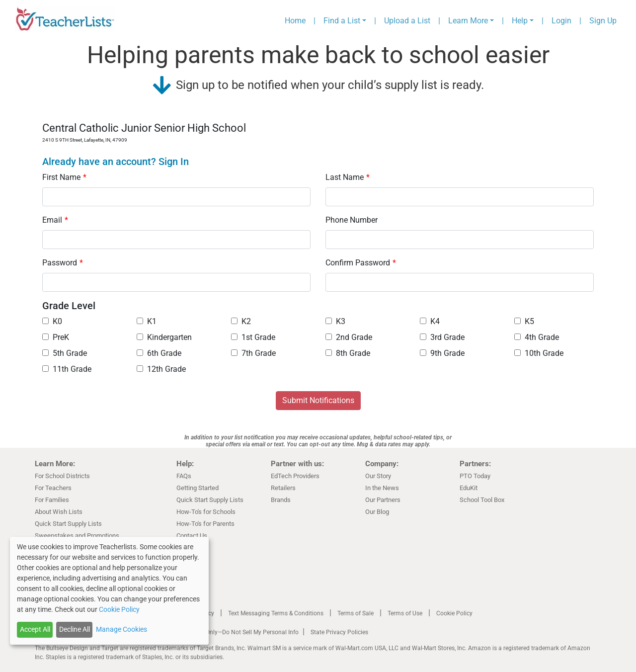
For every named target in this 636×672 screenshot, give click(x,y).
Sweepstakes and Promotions (77, 536)
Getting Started (198, 488)
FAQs (184, 476)
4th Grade (537, 337)
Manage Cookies (121, 629)
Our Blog (377, 512)
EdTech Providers (295, 476)
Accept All (35, 629)
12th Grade (161, 369)
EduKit (469, 488)
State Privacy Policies (339, 632)
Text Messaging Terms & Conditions (276, 613)
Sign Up (603, 21)
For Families (52, 500)
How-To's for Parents (205, 524)
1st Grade (253, 337)
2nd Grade (349, 337)
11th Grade (67, 369)
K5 (524, 321)
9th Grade (442, 353)
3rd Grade (442, 337)
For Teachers (53, 488)
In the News (382, 488)
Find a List (342, 21)
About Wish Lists (59, 512)
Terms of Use (405, 613)
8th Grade (348, 353)
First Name (64, 177)
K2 (241, 321)
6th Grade (159, 353)
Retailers (283, 488)
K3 (335, 321)
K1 (147, 321)
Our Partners (383, 500)
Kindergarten (164, 337)
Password (63, 263)
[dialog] (109, 591)
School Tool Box (482, 500)
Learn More (468, 21)
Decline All (75, 629)
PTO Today (475, 476)
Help (520, 21)
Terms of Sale (356, 613)
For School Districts (62, 476)
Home (295, 21)
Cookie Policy (454, 613)
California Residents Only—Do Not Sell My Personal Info (225, 632)
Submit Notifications (318, 400)
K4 (430, 321)
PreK (56, 337)
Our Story (378, 476)
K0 (52, 321)
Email (55, 220)
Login (561, 21)
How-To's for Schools (206, 512)
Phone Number (352, 220)
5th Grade (65, 353)
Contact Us (192, 536)
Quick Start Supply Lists (68, 524)
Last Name (348, 177)
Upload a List (407, 21)
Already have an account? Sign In (116, 162)
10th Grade (539, 353)
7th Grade (253, 353)
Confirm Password (361, 263)
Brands (281, 500)
